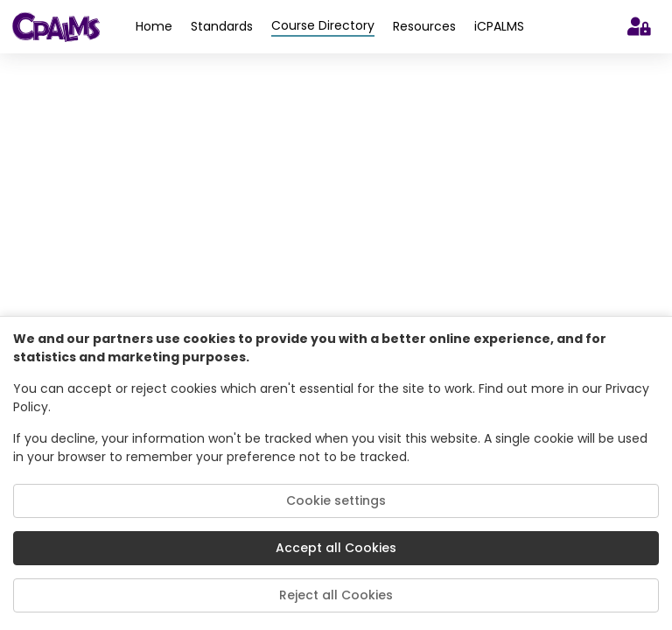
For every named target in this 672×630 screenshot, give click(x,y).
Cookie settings (336, 500)
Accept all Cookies (336, 548)
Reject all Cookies (336, 595)
